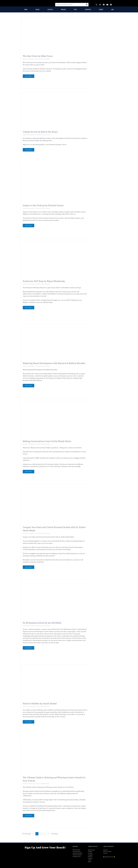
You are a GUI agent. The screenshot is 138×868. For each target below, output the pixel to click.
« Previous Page (26, 834)
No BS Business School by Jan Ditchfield (42, 623)
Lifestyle (50, 9)
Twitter (90, 860)
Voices (37, 9)
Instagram (90, 855)
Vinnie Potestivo (46, 59)
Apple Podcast (91, 850)
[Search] (87, 5)
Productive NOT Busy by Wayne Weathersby (44, 281)
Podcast (63, 9)
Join (112, 9)
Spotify (90, 862)
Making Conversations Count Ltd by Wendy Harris (47, 441)
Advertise (88, 9)
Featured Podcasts (77, 855)
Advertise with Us (109, 857)
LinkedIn (90, 852)
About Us (106, 850)
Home (26, 9)
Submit (101, 9)
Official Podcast (76, 850)
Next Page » (55, 834)
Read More (29, 76)
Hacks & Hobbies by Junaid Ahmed (40, 704)
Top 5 (75, 9)
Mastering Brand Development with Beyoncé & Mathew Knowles (54, 363)
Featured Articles (77, 852)
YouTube (90, 853)
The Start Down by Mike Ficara (38, 56)
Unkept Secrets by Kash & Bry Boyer (40, 132)
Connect (105, 853)
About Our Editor (107, 852)
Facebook (90, 858)
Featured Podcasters (78, 853)
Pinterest (90, 857)
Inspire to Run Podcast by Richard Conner (43, 206)
